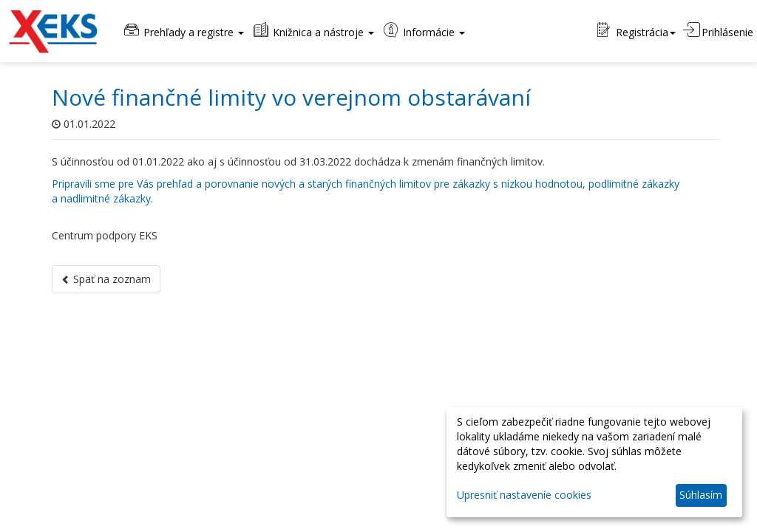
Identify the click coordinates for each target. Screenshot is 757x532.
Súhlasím (701, 495)
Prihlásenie (718, 31)
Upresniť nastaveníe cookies (524, 495)
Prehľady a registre (183, 31)
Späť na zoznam (106, 279)
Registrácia (637, 31)
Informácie (423, 31)
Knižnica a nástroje (313, 31)
